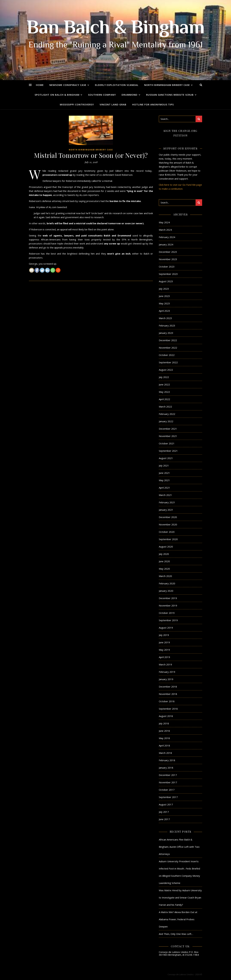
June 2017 (164, 819)
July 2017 (164, 812)
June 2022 (164, 384)
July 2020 (164, 554)
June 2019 (164, 642)
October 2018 (167, 701)
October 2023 (167, 267)
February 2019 (167, 672)
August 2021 (166, 458)
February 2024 (167, 237)
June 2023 (164, 296)
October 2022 (167, 355)
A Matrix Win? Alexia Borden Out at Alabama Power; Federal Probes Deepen (178, 919)
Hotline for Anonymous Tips (153, 104)
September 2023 (168, 274)
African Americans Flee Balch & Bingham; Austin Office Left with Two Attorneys (179, 847)
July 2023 (164, 289)
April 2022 (164, 399)
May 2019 (164, 650)
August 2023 (166, 281)
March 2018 (165, 753)
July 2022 (164, 377)
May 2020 (164, 569)
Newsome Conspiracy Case (68, 85)
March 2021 (165, 495)
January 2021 (166, 510)
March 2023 (165, 318)
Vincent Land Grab (113, 104)
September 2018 (168, 709)
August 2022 (166, 370)
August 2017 (166, 804)
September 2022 (168, 362)
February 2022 (167, 414)
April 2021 (164, 488)
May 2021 (164, 480)
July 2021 (164, 465)
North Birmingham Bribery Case (167, 85)
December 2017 (168, 775)
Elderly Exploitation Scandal (117, 85)
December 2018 (168, 687)
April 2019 (164, 657)
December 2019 (168, 598)
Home (40, 85)
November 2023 (168, 259)
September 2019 (168, 620)
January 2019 (166, 679)
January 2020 (166, 591)
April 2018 (164, 745)
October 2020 (167, 532)
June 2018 (164, 731)
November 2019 (168, 605)
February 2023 (167, 325)
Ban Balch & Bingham (116, 29)
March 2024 (165, 230)
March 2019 (165, 664)
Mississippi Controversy (77, 104)
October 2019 (167, 613)
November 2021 (168, 436)
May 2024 (164, 222)
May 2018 (164, 738)
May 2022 (164, 392)
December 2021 (168, 429)
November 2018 (168, 694)
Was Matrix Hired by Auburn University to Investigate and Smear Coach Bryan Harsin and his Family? (180, 898)
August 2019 (166, 628)
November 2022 (168, 348)
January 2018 (166, 768)
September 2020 (168, 539)
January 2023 (166, 333)
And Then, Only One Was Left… (176, 934)
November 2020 (168, 524)
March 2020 (165, 576)
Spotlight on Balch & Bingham (57, 95)
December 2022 (168, 340)
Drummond (130, 95)
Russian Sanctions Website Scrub (170, 95)
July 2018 (164, 723)
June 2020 (164, 561)
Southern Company (102, 95)
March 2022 (165, 407)
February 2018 (167, 760)
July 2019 (164, 635)
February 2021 (167, 502)
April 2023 (164, 311)
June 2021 (164, 473)
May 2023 (164, 303)
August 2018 (166, 716)
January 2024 (166, 244)
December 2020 (168, 517)
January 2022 (166, 421)
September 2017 (168, 797)
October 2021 (167, 443)
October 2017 (167, 790)
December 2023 (168, 252)
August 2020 (166, 547)
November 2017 (168, 782)
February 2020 (167, 583)
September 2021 (168, 451)
